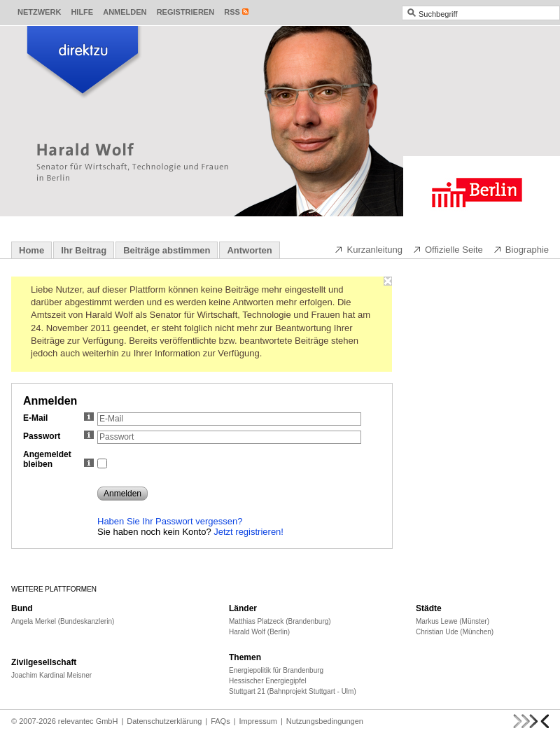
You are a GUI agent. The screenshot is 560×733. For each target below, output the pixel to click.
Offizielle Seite (448, 249)
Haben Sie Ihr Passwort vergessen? (170, 521)
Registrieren (186, 12)
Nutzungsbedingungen (325, 721)
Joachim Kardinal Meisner (51, 675)
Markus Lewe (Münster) (453, 621)
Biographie (521, 249)
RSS (232, 12)
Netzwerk (39, 12)
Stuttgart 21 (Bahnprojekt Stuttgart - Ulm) (293, 691)
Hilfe (82, 12)
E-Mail (58, 418)
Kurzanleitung (368, 249)
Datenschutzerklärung (164, 721)
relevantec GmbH (88, 721)
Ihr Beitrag (84, 250)
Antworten (249, 250)
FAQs (220, 721)
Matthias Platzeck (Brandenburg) (280, 621)
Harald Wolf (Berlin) (259, 632)
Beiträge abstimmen (167, 250)
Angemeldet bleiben (58, 459)
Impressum (258, 721)
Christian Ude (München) (455, 632)
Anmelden (125, 12)
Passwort (58, 436)
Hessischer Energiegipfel (268, 681)
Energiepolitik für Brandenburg (276, 670)
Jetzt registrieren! (248, 532)
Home (31, 250)
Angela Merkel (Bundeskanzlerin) (63, 621)
